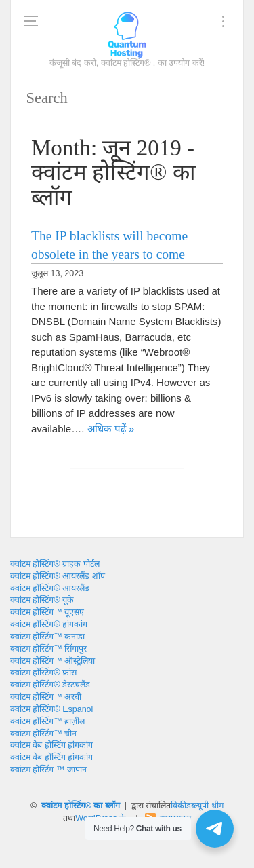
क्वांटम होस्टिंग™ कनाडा (47, 637)
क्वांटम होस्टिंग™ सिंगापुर (48, 649)
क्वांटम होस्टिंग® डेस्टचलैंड (50, 685)
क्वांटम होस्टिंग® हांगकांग (49, 624)
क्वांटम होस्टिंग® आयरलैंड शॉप (58, 576)
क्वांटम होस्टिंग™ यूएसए (47, 612)
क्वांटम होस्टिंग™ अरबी (46, 697)
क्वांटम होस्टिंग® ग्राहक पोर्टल (55, 564)
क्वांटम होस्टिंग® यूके (42, 600)
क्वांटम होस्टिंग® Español (51, 709)
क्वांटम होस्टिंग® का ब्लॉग (81, 806)
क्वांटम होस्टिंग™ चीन (43, 734)
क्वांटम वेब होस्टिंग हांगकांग (51, 745)
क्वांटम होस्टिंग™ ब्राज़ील (47, 721)
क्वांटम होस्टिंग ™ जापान (48, 770)
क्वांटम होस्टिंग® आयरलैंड (50, 588)
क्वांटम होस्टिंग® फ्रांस (43, 673)
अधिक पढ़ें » (111, 429)
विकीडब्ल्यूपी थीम (197, 806)
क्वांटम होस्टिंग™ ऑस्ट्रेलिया (52, 661)
